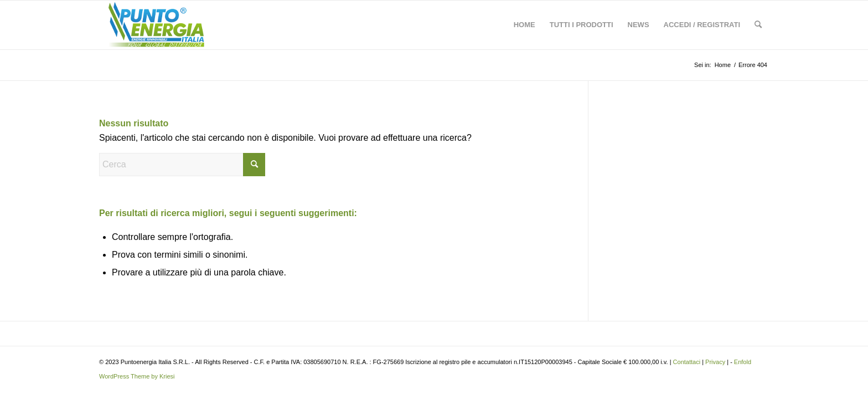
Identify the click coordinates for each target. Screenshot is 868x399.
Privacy (715, 362)
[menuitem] (525, 25)
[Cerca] (758, 25)
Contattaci (687, 362)
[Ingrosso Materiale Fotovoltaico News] (156, 25)
